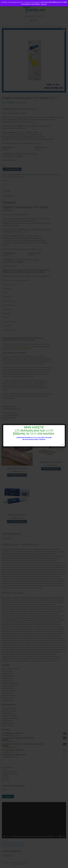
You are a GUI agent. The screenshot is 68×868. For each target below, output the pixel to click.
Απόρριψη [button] (44, 4)
